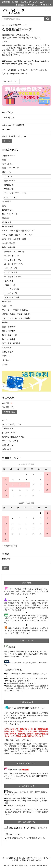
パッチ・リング (11, 197)
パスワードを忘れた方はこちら (14, 136)
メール (30, 828)
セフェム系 (9, 281)
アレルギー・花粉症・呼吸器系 (15, 310)
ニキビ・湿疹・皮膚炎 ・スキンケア (17, 235)
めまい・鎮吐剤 (9, 331)
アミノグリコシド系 (13, 260)
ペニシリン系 (10, 285)
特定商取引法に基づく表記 (13, 437)
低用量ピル (9, 185)
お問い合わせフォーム (17, 828)
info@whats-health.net (19, 74)
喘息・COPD (8, 306)
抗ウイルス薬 (8, 226)
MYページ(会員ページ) (11, 424)
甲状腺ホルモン (9, 156)
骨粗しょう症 (8, 352)
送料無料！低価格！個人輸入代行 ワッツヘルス (23, 2)
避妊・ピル (7, 172)
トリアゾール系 (11, 268)
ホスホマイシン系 (12, 256)
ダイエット (7, 360)
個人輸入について (9, 433)
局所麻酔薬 (7, 222)
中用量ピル (9, 189)
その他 (5, 364)
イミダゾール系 (11, 272)
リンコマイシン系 (12, 297)
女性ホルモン (8, 164)
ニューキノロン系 (12, 289)
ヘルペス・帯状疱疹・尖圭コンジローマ (19, 231)
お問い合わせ (8, 445)
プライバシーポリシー (11, 441)
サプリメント (8, 356)
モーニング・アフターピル (15, 193)
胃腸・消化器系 (9, 327)
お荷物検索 (7, 449)
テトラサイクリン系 (13, 277)
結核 (4, 160)
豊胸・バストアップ (10, 168)
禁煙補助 (6, 218)
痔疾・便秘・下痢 (9, 335)
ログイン (33, 5)
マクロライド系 (11, 293)
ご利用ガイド (8, 428)
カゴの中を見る (10, 412)
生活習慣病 (7, 348)
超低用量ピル (10, 181)
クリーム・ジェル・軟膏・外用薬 (16, 318)
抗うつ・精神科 (9, 339)
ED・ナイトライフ (10, 214)
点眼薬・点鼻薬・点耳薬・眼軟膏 (16, 314)
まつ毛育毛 (7, 201)
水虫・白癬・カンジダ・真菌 (14, 239)
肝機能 (5, 322)
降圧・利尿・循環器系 (11, 343)
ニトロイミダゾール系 (13, 264)
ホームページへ (11, 81)
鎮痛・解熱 (7, 302)
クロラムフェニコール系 (14, 252)
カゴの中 (46, 5)
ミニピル (8, 176)
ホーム (5, 420)
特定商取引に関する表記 (21, 860)
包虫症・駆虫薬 (9, 243)
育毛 (4, 206)
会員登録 (21, 5)
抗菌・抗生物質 (9, 247)
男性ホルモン (8, 210)
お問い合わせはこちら (13, 834)
